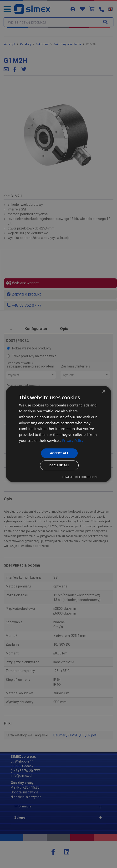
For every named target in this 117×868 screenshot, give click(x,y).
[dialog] (59, 434)
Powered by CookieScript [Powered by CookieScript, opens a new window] (80, 478)
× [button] (103, 391)
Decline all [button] (59, 466)
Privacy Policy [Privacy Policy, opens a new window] (74, 440)
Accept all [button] (59, 453)
